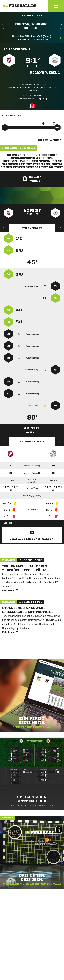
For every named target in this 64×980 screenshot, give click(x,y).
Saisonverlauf (60, 441)
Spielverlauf (32, 228)
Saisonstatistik (32, 442)
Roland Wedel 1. (45, 72)
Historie (4, 441)
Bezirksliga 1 (42, 16)
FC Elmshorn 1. (17, 49)
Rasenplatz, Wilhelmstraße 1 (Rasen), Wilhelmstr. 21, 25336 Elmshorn (37, 38)
